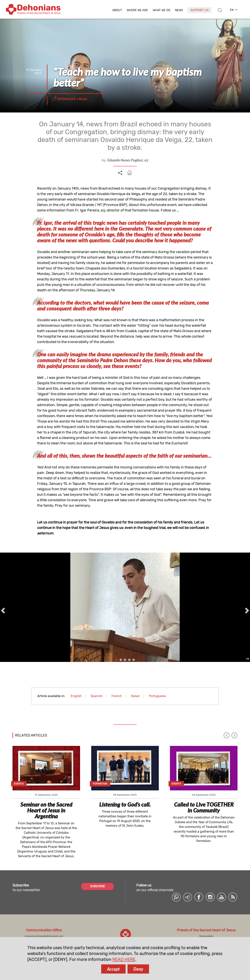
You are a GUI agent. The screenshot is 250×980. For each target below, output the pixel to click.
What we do (162, 10)
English (76, 696)
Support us (200, 10)
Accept (113, 969)
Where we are (137, 10)
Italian (135, 696)
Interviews (67, 99)
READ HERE (124, 959)
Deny (138, 969)
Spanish (97, 696)
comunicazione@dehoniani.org (44, 936)
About (117, 10)
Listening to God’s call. (125, 804)
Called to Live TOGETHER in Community (204, 807)
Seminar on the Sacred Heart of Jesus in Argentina (46, 810)
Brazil (83, 99)
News (179, 10)
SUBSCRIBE (97, 886)
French (117, 696)
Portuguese (157, 696)
